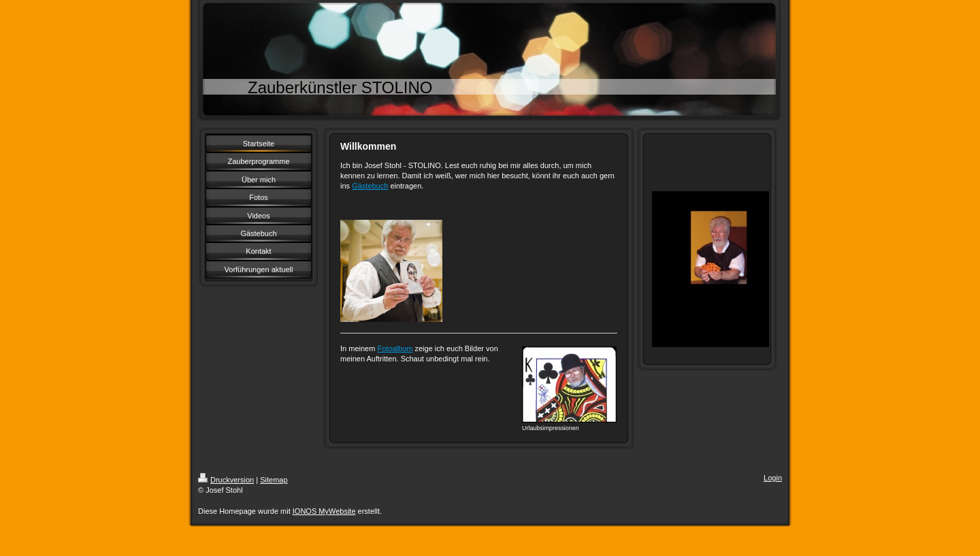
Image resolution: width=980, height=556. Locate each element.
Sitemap (274, 480)
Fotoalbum (395, 348)
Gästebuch (370, 186)
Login (773, 478)
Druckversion (226, 480)
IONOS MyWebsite (324, 511)
